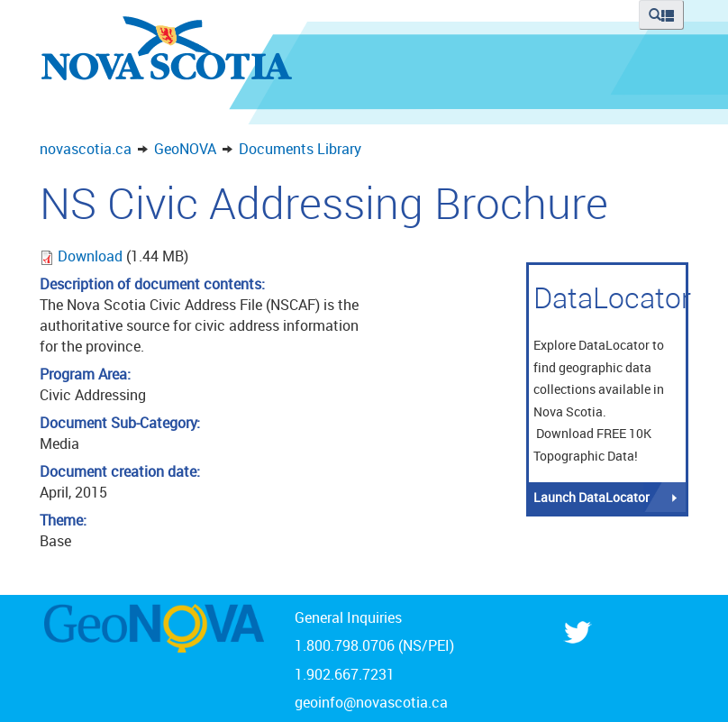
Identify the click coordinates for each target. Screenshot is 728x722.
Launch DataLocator (591, 497)
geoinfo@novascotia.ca (371, 702)
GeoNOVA (185, 149)
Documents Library (300, 149)
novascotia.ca (86, 149)
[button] (661, 15)
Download (92, 256)
